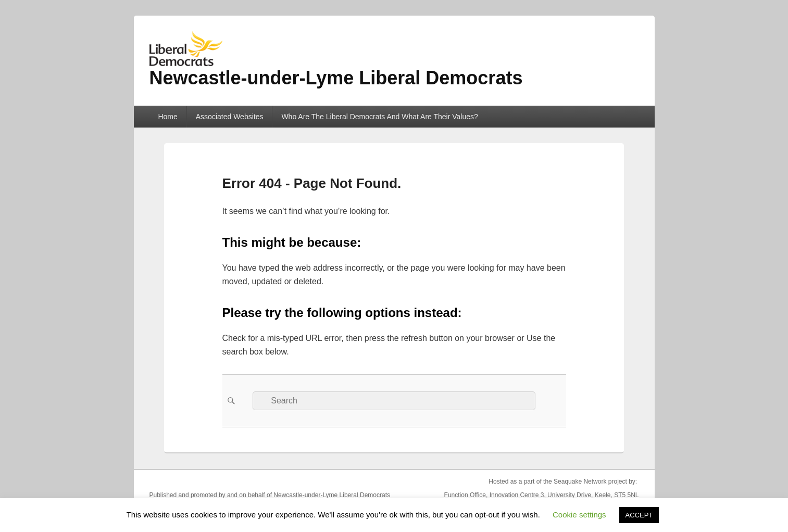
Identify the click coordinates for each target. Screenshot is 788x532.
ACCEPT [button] (639, 515)
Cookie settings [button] (579, 515)
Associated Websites (230, 117)
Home (167, 117)
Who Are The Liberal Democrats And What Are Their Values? (379, 117)
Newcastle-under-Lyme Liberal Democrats (336, 78)
